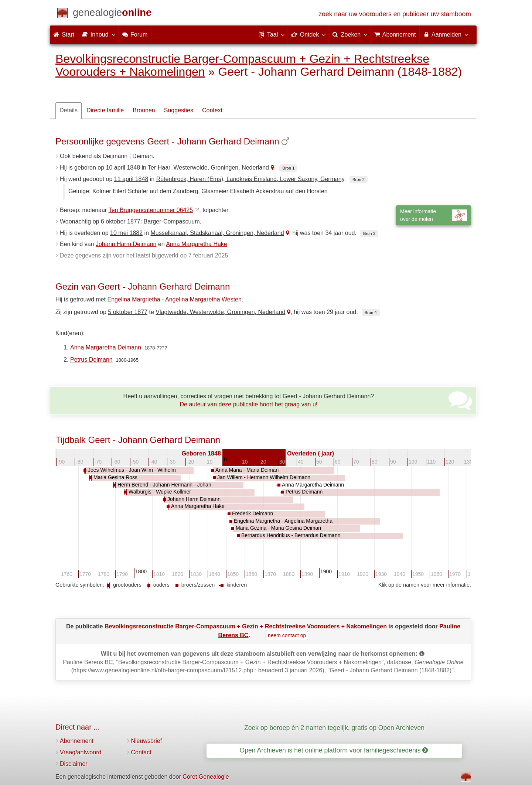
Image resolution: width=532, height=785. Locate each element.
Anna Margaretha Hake (196, 244)
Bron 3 (369, 233)
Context (212, 110)
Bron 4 (371, 313)
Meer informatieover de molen (434, 215)
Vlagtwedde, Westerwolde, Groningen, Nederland (220, 312)
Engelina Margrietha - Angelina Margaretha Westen (175, 299)
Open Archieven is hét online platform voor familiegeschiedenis (334, 750)
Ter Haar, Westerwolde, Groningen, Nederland (208, 168)
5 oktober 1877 (128, 312)
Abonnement (77, 741)
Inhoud (98, 34)
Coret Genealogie (206, 777)
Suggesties (179, 110)
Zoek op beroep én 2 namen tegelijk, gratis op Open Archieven (334, 728)
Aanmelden (445, 34)
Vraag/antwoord (81, 752)
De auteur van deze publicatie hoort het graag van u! (249, 404)
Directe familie (105, 110)
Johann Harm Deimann (126, 244)
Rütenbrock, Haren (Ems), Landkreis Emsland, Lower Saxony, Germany (250, 179)
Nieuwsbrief (147, 741)
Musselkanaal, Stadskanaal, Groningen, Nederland (217, 233)
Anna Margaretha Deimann (106, 347)
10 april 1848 (123, 168)
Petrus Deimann (91, 360)
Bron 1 (288, 168)
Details (69, 110)
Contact (141, 752)
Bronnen (144, 110)
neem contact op (287, 635)
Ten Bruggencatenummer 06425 (151, 210)
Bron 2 (359, 180)
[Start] (112, 14)
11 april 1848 (131, 179)
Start (64, 35)
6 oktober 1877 (121, 221)
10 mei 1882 (126, 233)
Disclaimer (74, 764)
